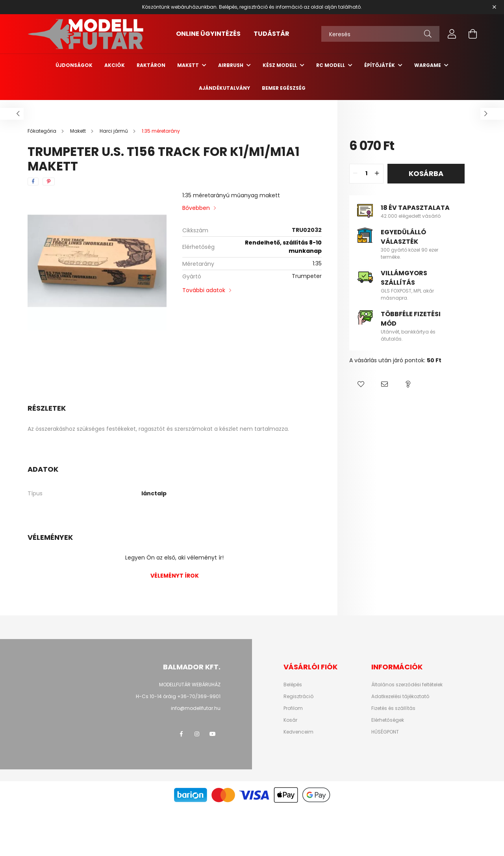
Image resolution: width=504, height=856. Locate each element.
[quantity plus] (377, 174)
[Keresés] (380, 34)
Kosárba (426, 173)
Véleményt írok (175, 576)
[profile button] (452, 34)
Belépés (293, 685)
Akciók (115, 65)
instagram (197, 734)
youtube (213, 734)
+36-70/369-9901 (199, 696)
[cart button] (472, 34)
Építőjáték (380, 65)
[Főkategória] (43, 131)
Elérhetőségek (388, 720)
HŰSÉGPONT (385, 732)
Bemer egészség (284, 88)
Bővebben (196, 208)
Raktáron (151, 65)
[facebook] (33, 182)
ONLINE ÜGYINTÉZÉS (208, 34)
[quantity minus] (356, 174)
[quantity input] (366, 174)
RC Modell (331, 65)
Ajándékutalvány (224, 88)
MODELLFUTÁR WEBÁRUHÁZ (190, 685)
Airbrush (231, 65)
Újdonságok (74, 65)
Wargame (428, 65)
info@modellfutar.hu (196, 708)
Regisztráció (298, 697)
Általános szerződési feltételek (407, 685)
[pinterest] (49, 182)
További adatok (204, 290)
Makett (189, 65)
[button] (361, 384)
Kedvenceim (298, 732)
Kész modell (280, 65)
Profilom (293, 708)
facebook (181, 734)
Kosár (290, 720)
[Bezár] (494, 7)
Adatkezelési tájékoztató (400, 697)
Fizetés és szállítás (393, 708)
